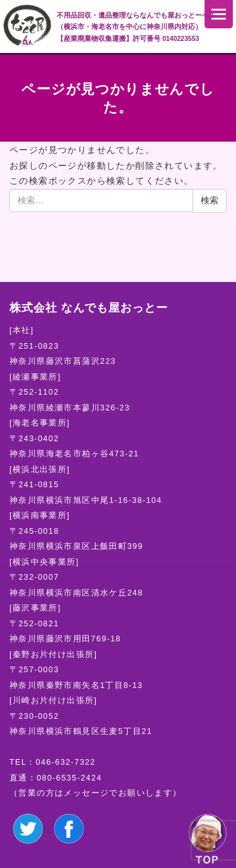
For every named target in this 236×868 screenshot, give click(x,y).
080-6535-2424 (69, 778)
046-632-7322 (66, 762)
